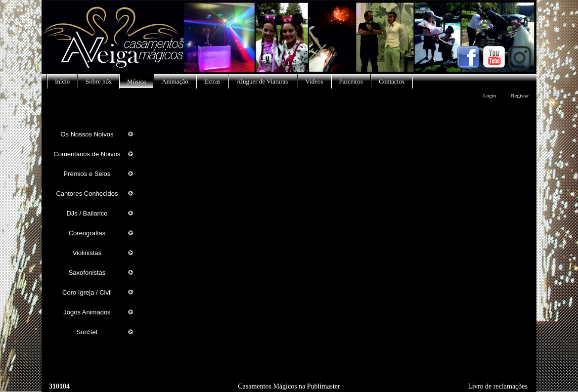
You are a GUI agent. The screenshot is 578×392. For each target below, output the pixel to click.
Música (136, 81)
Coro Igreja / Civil (87, 292)
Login (489, 95)
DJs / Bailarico (87, 213)
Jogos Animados (87, 312)
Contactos (392, 81)
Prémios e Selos (87, 174)
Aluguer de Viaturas (263, 81)
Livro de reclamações (498, 386)
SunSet (87, 332)
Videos (314, 81)
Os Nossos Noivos (87, 134)
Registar (520, 95)
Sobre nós (98, 81)
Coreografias (87, 233)
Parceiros (351, 81)
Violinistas (87, 253)
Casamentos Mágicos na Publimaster (289, 386)
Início (62, 81)
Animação (175, 81)
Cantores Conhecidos (87, 194)
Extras (212, 81)
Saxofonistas (87, 273)
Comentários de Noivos (87, 154)
